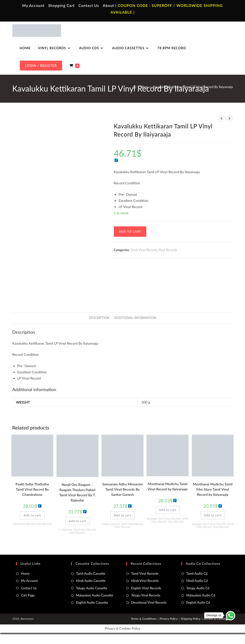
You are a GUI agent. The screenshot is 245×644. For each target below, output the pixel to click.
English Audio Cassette (92, 602)
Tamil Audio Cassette (91, 573)
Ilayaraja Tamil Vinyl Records (164, 518)
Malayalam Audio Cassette (95, 595)
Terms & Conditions (144, 619)
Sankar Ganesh (111, 524)
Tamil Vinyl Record (143, 250)
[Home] (135, 87)
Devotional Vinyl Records (149, 602)
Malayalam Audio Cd (201, 595)
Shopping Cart (61, 5)
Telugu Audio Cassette (92, 588)
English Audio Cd (198, 602)
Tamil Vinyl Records (145, 573)
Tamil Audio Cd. (197, 573)
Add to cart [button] (32, 515)
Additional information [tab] (135, 318)
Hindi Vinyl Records (145, 581)
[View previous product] (222, 119)
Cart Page (28, 595)
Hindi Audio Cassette (91, 581)
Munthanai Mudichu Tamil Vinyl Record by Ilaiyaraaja (168, 486)
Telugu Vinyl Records (146, 595)
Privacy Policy (169, 619)
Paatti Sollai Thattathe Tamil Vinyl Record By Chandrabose (32, 489)
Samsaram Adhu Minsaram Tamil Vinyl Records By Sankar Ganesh (122, 489)
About (108, 5)
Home (25, 573)
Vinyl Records (168, 250)
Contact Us (89, 5)
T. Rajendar (66, 530)
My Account (33, 5)
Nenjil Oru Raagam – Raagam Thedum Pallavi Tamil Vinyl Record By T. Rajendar (77, 492)
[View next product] (229, 119)
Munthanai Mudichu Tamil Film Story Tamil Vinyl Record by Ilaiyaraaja (213, 489)
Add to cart (130, 231)
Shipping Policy (191, 619)
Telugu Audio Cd (198, 588)
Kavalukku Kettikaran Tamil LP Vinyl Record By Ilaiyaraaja (193, 87)
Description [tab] (99, 318)
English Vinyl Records (146, 588)
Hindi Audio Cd (197, 581)
